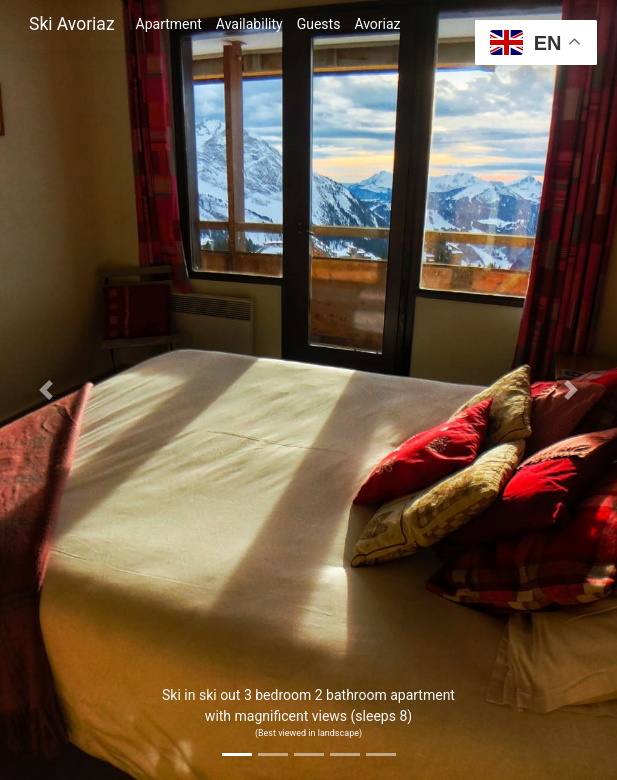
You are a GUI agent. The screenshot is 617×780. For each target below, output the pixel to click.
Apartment (169, 24)
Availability (249, 24)
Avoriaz (377, 24)
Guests (319, 24)
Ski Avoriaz (72, 24)
